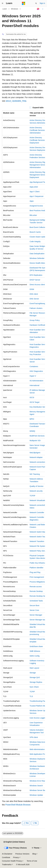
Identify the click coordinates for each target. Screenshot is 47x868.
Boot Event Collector (38, 227)
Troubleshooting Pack (38, 701)
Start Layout (34, 668)
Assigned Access (36, 206)
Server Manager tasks (38, 620)
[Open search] (36, 3)
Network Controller (37, 512)
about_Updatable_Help (16, 101)
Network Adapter (36, 457)
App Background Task (38, 182)
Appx (32, 201)
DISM (32, 289)
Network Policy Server (38, 551)
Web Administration (37, 749)
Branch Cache (35, 232)
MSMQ (32, 431)
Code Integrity (35, 241)
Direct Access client (37, 285)
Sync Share (34, 687)
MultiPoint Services (37, 436)
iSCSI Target (34, 402)
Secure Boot (34, 605)
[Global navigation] (3, 3)
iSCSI (32, 397)
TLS (31, 696)
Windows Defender (37, 258)
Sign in (42, 3)
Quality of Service (36, 486)
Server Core (34, 610)
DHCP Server (35, 280)
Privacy (16, 857)
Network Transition (37, 541)
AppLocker (34, 187)
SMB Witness (35, 651)
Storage (33, 673)
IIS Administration (36, 381)
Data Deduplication (37, 254)
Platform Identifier (36, 568)
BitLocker (33, 215)
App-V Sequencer (37, 196)
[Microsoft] (24, 3)
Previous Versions (22, 854)
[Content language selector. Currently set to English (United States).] (14, 842)
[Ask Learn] (38, 9)
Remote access (36, 587)
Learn (5, 9)
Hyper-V (33, 376)
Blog (34, 854)
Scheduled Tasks (36, 601)
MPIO (32, 419)
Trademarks (7, 865)
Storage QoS (35, 677)
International (34, 385)
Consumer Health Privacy (12, 861)
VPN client (34, 737)
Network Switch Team (38, 537)
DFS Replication (36, 275)
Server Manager (36, 615)
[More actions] (43, 9)
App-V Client (35, 192)
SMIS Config (35, 656)
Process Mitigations (37, 582)
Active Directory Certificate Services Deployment (37, 140)
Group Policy (35, 320)
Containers (34, 366)
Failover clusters (36, 308)
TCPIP (32, 692)
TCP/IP (32, 496)
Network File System (38, 546)
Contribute (6, 857)
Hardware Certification (38, 325)
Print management (37, 577)
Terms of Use (32, 861)
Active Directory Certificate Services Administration (37, 130)
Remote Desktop (36, 591)
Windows (15, 9)
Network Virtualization (38, 500)
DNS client (34, 294)
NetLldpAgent (35, 453)
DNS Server (34, 299)
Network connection (37, 462)
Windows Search (36, 786)
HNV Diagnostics (36, 371)
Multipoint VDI (35, 441)
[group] (23, 454)
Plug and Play (35, 572)
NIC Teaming (35, 474)
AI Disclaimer (7, 854)
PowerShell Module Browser (18, 805)
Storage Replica (36, 682)
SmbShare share (36, 646)
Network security (36, 491)
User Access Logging (38, 718)
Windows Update (36, 795)
